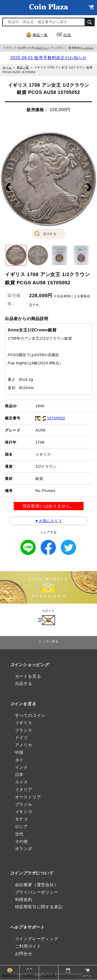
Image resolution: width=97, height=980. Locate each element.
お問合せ (24, 954)
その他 (21, 841)
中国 (19, 752)
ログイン (43, 48)
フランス (24, 730)
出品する (24, 683)
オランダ (24, 849)
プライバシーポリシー (37, 892)
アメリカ (24, 745)
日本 (19, 775)
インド (21, 767)
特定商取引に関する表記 (39, 907)
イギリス (24, 723)
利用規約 (24, 900)
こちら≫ (88, 48)
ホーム (7, 67)
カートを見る (28, 676)
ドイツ (21, 738)
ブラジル (24, 804)
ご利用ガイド (28, 946)
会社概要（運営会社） (37, 885)
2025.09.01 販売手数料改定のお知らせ (48, 58)
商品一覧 (40, 35)
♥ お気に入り (48, 521)
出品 (67, 35)
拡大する (50, 234)
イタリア (24, 789)
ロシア (21, 827)
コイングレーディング (37, 939)
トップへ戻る (48, 641)
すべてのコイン (30, 715)
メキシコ (24, 812)
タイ (19, 760)
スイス (21, 782)
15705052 (56, 418)
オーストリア (28, 797)
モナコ (21, 819)
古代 (19, 834)
